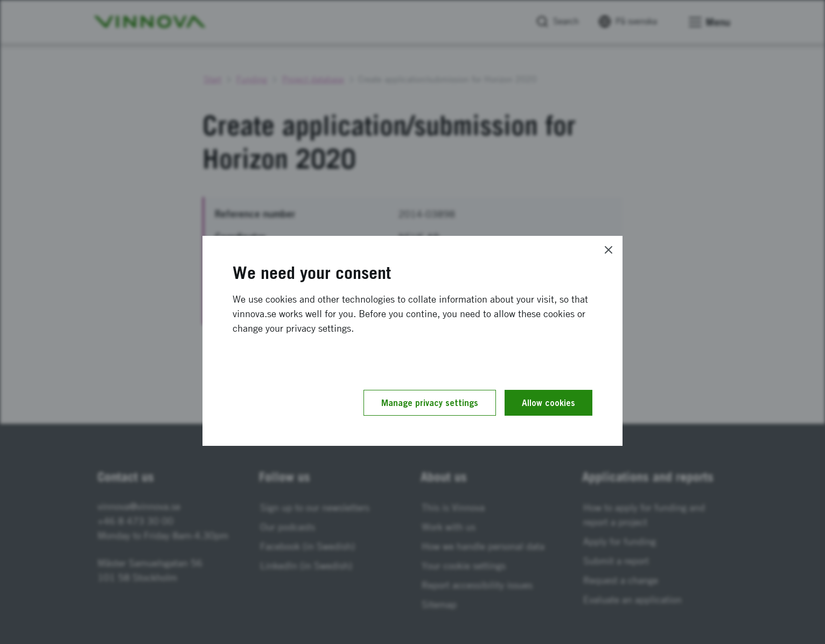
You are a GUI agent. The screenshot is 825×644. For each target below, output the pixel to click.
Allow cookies (548, 403)
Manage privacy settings (430, 403)
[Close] (609, 250)
